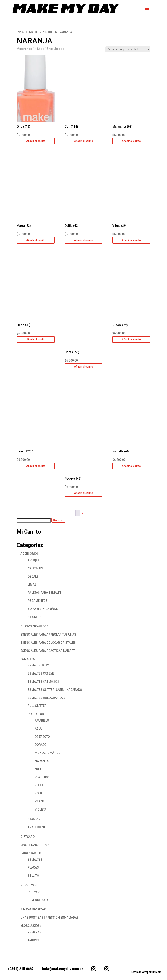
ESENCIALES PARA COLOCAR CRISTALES (48, 643)
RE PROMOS (29, 885)
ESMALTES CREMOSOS (43, 682)
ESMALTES (33, 32)
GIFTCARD (28, 837)
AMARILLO (42, 721)
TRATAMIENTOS (39, 827)
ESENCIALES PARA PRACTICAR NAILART (48, 651)
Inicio (20, 32)
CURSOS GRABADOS (35, 626)
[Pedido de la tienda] (128, 49)
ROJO (39, 785)
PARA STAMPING (32, 853)
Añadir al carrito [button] (36, 141)
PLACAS (33, 867)
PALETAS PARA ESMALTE (44, 593)
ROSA (39, 793)
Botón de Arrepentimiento (146, 972)
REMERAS (35, 932)
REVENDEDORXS (39, 900)
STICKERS (35, 617)
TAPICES (34, 940)
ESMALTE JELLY (38, 665)
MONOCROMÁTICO (48, 753)
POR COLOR (49, 32)
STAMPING (35, 819)
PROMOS (34, 892)
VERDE (39, 801)
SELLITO (33, 876)
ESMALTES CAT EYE (41, 673)
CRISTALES (35, 568)
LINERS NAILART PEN (35, 845)
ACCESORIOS (30, 554)
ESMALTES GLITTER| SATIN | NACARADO (55, 690)
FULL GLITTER (37, 706)
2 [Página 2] (83, 513)
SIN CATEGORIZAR (33, 909)
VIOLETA (41, 810)
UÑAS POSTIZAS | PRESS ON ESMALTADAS (50, 918)
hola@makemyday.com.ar (63, 969)
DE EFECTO (42, 737)
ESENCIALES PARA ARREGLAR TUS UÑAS (48, 635)
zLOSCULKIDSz (31, 926)
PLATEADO (42, 777)
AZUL (38, 729)
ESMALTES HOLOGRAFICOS (46, 698)
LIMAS (32, 584)
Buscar (58, 520)
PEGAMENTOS (38, 601)
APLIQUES (35, 560)
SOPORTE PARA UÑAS (43, 609)
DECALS (33, 577)
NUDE (39, 769)
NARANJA (42, 761)
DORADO (41, 745)
